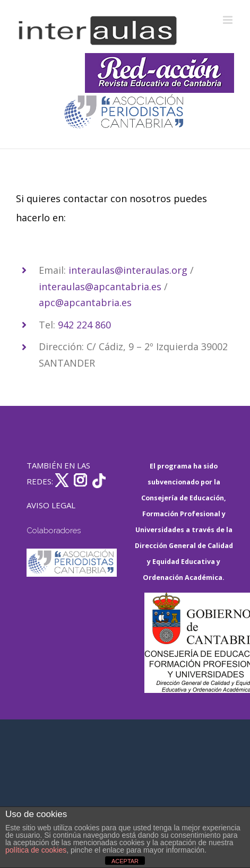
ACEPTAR (125, 861)
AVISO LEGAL (51, 505)
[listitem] (125, 247)
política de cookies (36, 850)
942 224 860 (84, 325)
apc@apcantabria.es (85, 302)
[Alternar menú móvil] (229, 20)
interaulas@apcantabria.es (100, 287)
